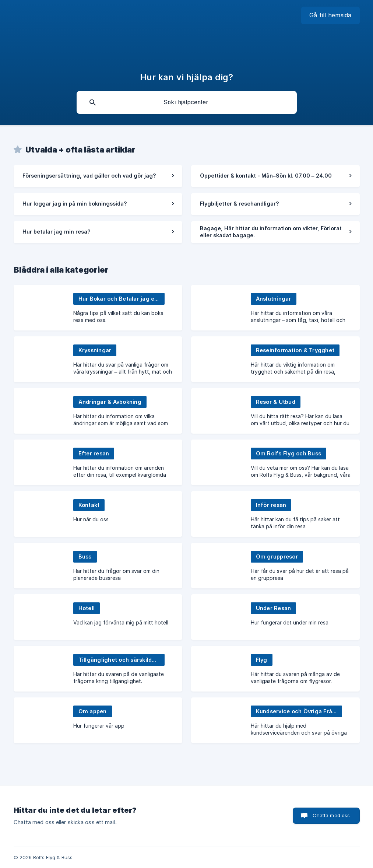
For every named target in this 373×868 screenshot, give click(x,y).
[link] (98, 176)
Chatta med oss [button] (331, 815)
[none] (330, 15)
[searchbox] (187, 102)
